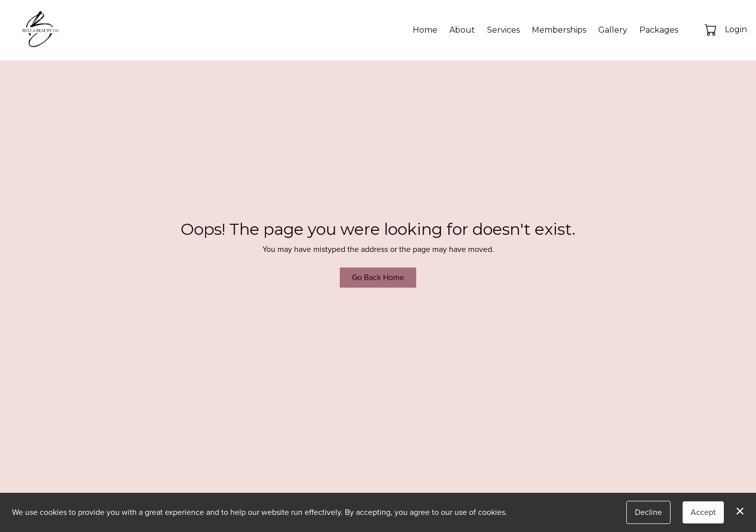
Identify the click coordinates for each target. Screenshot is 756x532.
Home (425, 30)
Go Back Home (378, 277)
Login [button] (736, 29)
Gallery (613, 30)
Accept (703, 512)
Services (503, 30)
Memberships (559, 30)
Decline (648, 512)
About (462, 30)
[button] (712, 30)
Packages (659, 30)
